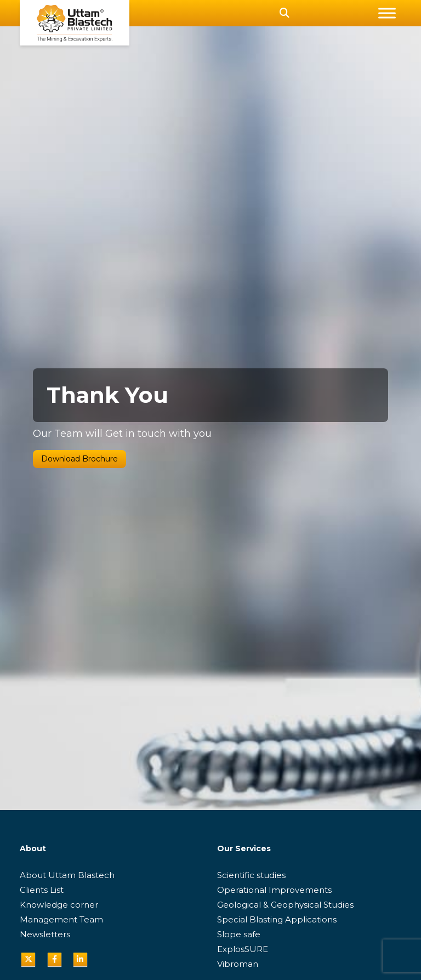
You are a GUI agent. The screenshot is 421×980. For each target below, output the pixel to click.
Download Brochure (79, 459)
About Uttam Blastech (67, 875)
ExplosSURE (243, 949)
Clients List (42, 890)
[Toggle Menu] (387, 13)
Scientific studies (251, 875)
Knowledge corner (59, 905)
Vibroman (238, 964)
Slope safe (239, 934)
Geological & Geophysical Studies (285, 905)
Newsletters (45, 934)
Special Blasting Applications (277, 919)
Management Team (61, 919)
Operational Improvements (274, 890)
